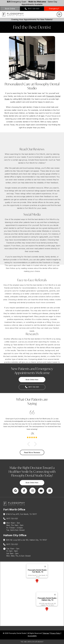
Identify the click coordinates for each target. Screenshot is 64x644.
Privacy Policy (55, 633)
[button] (59, 14)
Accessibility (32, 636)
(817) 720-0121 (24, 99)
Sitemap (46, 633)
